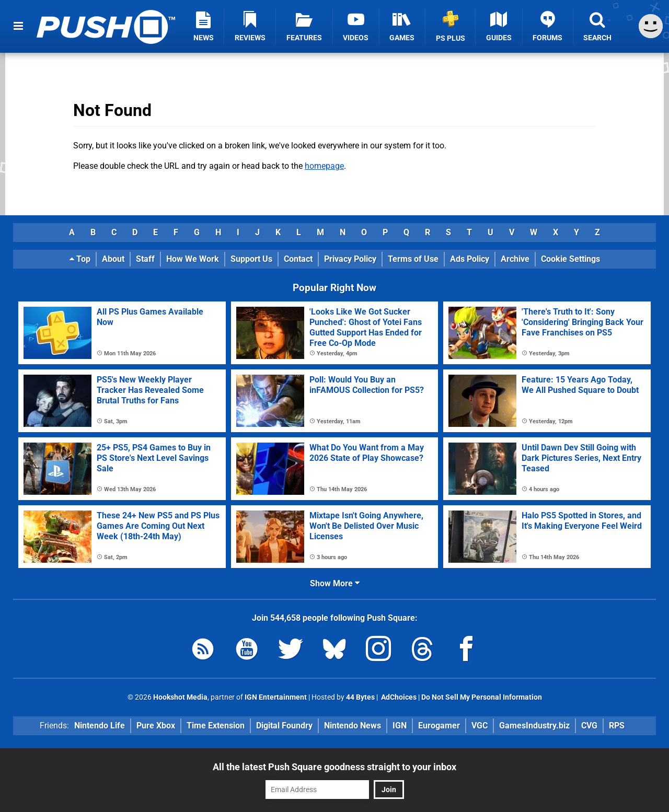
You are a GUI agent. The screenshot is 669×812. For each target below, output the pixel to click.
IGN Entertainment (276, 697)
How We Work (193, 259)
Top (80, 259)
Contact (298, 259)
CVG (589, 726)
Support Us (251, 259)
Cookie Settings (570, 259)
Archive (515, 259)
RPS (617, 726)
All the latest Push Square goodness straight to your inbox (334, 767)
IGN (400, 726)
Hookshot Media (180, 697)
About (113, 259)
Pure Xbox (156, 726)
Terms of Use (413, 259)
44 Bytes (360, 697)
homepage (324, 166)
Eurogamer (439, 726)
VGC (480, 726)
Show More (335, 583)
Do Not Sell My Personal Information (482, 697)
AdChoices (398, 697)
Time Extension (216, 726)
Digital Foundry (284, 726)
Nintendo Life (100, 726)
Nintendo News (353, 726)
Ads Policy (470, 259)
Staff (145, 259)
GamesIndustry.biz (534, 726)
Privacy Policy (350, 259)
